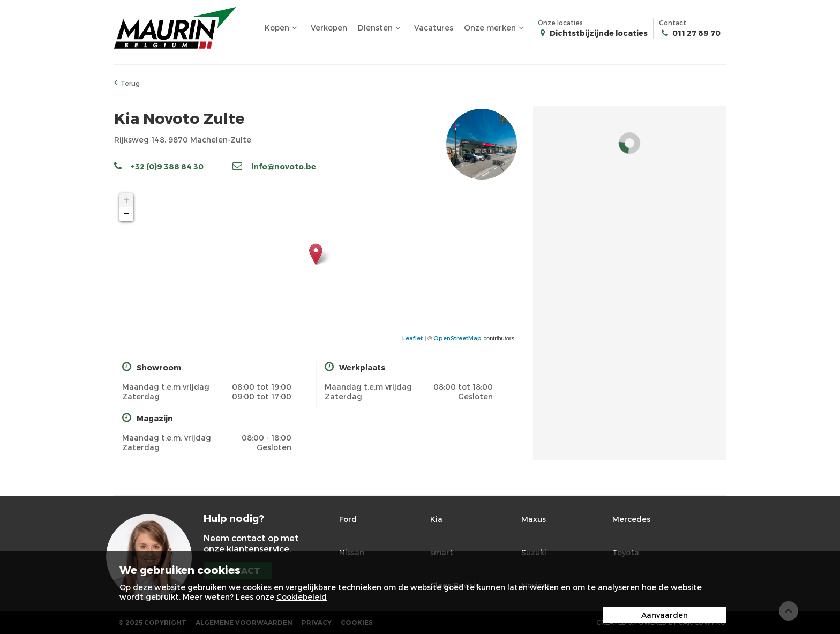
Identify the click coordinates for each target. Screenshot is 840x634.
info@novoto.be (274, 166)
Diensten (381, 28)
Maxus (534, 519)
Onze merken (495, 28)
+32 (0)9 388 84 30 (159, 166)
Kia (436, 519)
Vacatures (434, 28)
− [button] (127, 214)
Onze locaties (593, 28)
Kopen (282, 28)
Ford (348, 519)
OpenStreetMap (457, 338)
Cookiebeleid (302, 597)
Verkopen (329, 28)
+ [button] (127, 200)
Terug (127, 83)
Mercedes (631, 519)
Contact (690, 28)
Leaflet (412, 338)
